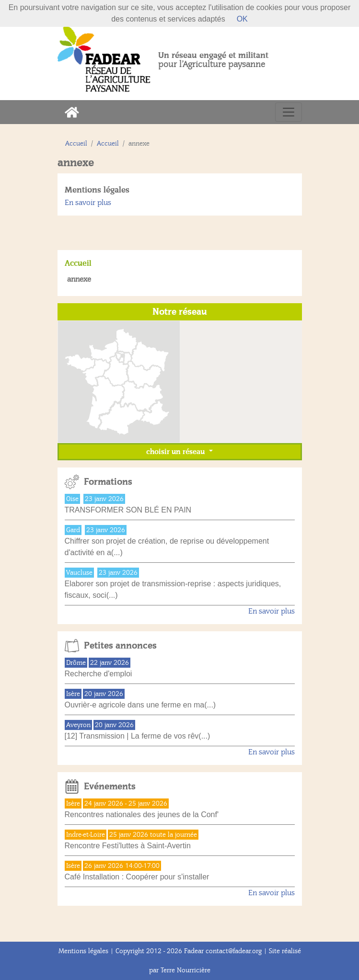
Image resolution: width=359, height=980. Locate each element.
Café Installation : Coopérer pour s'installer (137, 877)
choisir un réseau (176, 452)
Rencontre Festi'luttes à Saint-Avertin (128, 846)
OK (242, 19)
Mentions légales (97, 190)
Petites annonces (120, 646)
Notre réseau (180, 312)
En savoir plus (88, 203)
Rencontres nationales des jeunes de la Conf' (142, 815)
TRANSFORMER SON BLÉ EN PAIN (128, 510)
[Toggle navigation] (289, 112)
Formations (108, 482)
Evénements (110, 786)
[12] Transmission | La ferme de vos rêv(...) (138, 736)
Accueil (76, 143)
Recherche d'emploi (98, 674)
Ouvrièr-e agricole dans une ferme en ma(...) (140, 705)
